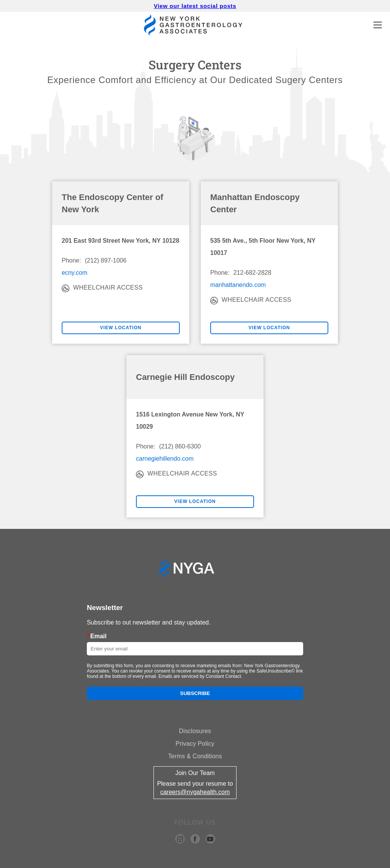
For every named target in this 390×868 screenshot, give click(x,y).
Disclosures (195, 731)
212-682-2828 (253, 273)
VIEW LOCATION (121, 328)
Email (97, 636)
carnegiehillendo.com (165, 459)
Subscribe (195, 693)
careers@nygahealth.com (195, 792)
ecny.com (74, 273)
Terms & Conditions (195, 756)
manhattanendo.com (238, 285)
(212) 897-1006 (106, 260)
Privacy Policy (195, 744)
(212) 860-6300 (180, 446)
